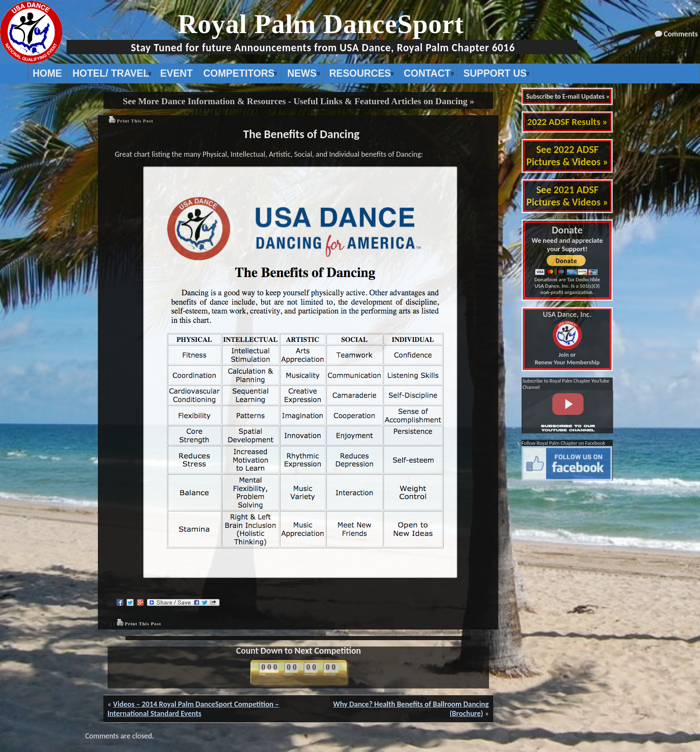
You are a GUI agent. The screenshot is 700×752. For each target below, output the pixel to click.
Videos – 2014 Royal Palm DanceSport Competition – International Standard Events (193, 709)
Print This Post (135, 121)
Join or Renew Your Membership (567, 339)
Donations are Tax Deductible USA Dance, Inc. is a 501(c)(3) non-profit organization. (567, 286)
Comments (681, 34)
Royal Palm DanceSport (321, 24)
